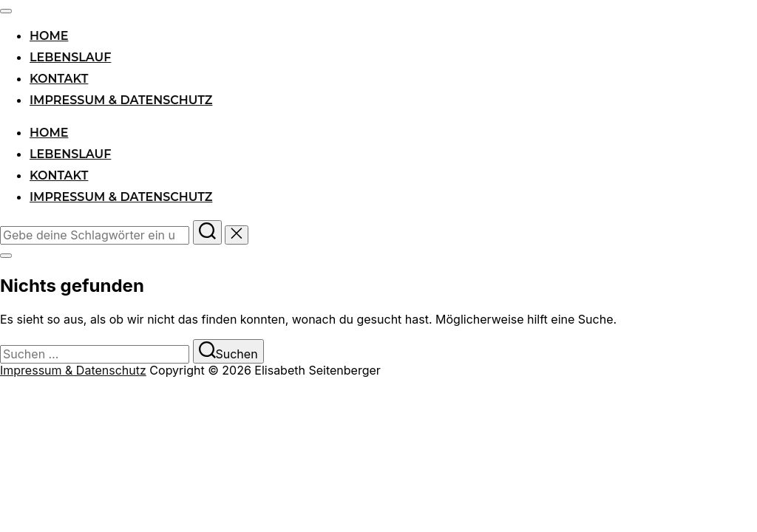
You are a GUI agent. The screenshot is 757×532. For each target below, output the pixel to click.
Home (49, 36)
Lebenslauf (70, 57)
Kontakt (59, 79)
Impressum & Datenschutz (121, 100)
